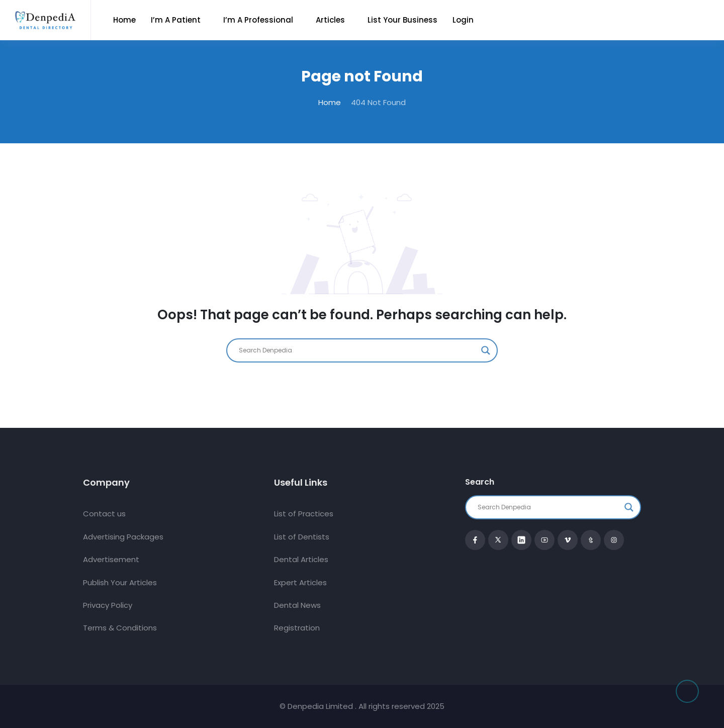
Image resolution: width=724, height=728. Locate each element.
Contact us (104, 514)
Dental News (297, 605)
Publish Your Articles (120, 582)
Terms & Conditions (120, 628)
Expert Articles (300, 582)
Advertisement (111, 559)
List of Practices (304, 514)
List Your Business (402, 20)
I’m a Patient (176, 20)
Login (463, 20)
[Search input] (357, 350)
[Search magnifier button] (486, 350)
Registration (297, 628)
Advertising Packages (123, 537)
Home (124, 20)
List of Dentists (302, 537)
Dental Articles (301, 559)
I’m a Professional (258, 20)
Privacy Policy (108, 605)
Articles (330, 20)
